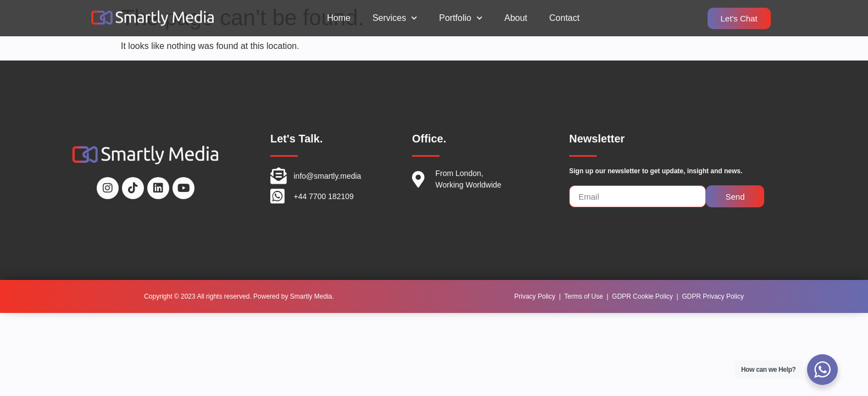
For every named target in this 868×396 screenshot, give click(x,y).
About (516, 18)
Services (395, 18)
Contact (564, 18)
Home (339, 18)
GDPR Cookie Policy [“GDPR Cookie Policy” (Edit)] (642, 296)
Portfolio (461, 18)
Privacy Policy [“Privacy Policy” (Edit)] (535, 296)
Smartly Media (311, 296)
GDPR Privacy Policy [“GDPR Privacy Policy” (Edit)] (713, 296)
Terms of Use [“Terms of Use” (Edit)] (584, 296)
